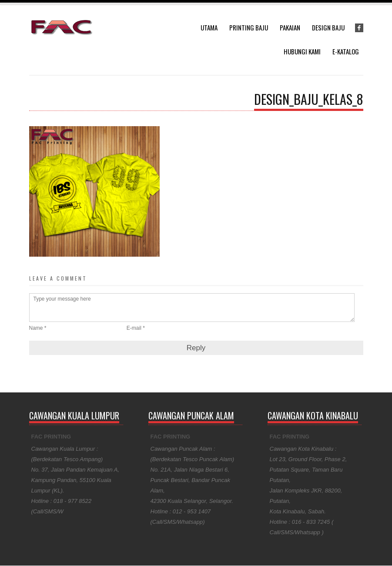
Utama (209, 27)
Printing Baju (249, 27)
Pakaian (290, 27)
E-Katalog (346, 51)
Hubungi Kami (302, 51)
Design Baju (328, 27)
